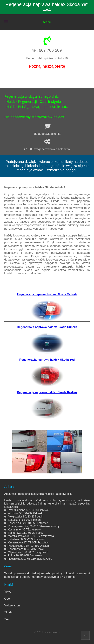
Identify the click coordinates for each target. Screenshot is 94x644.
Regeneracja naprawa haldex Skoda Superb (47, 327)
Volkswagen (12, 605)
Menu (28, 25)
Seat (7, 619)
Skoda (8, 612)
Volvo (8, 592)
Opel (7, 599)
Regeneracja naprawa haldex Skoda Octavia (47, 294)
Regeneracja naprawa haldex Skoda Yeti (47, 360)
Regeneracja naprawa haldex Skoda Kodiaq (47, 392)
